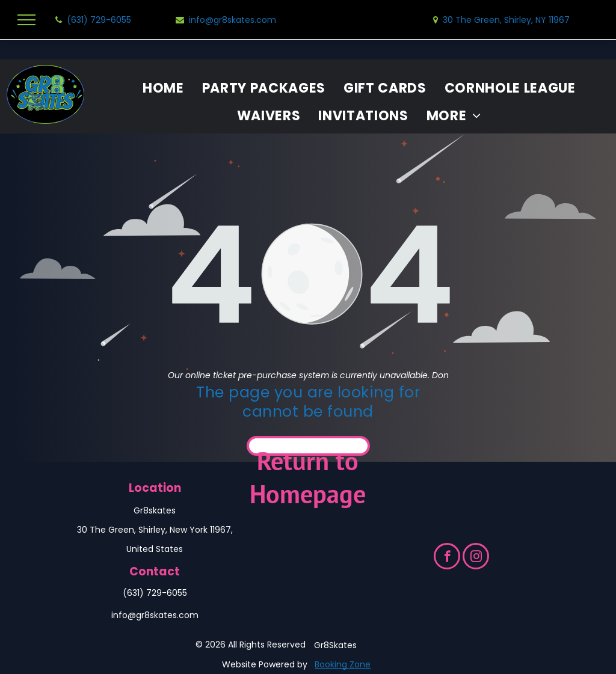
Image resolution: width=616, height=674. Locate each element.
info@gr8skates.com (155, 615)
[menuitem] (163, 88)
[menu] (26, 20)
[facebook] (447, 558)
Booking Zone (343, 664)
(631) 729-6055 (155, 593)
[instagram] (476, 558)
